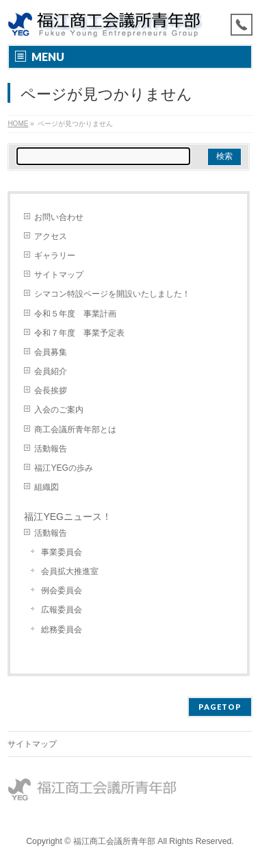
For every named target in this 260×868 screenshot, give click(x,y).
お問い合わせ (59, 217)
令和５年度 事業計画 (75, 314)
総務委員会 (62, 630)
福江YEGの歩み (63, 468)
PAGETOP (220, 707)
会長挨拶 (51, 390)
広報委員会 (62, 610)
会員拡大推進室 (70, 571)
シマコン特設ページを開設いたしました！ (112, 294)
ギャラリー (55, 256)
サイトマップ (59, 275)
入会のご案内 (59, 410)
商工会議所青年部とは (75, 430)
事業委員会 (62, 552)
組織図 (47, 487)
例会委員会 (62, 591)
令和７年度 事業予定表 (79, 333)
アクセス (51, 236)
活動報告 (51, 449)
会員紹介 (51, 371)
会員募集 (51, 352)
